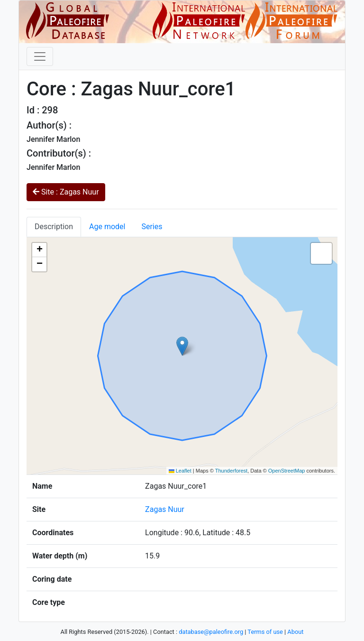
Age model (107, 227)
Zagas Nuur (165, 509)
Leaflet (180, 471)
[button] (182, 346)
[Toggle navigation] (40, 56)
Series (152, 227)
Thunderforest (231, 471)
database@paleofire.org (211, 632)
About (295, 632)
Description (54, 227)
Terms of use (265, 632)
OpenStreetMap (287, 471)
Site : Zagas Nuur (66, 192)
